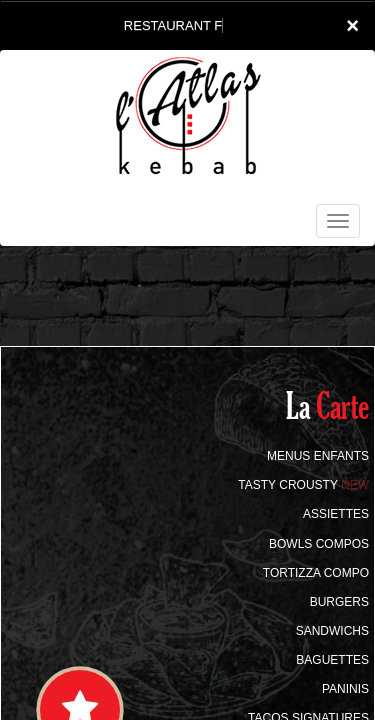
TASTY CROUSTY (303, 485)
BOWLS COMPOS (319, 544)
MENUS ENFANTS (318, 456)
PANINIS (345, 689)
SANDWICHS (332, 631)
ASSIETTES (336, 514)
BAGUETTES (332, 660)
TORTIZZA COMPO (316, 573)
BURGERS (339, 602)
